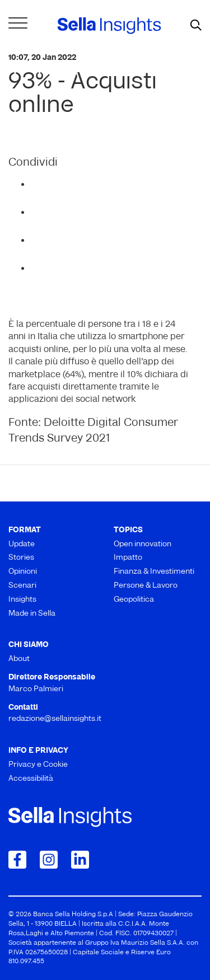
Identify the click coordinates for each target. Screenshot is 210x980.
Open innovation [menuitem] (143, 544)
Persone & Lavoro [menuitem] (146, 586)
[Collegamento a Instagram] (49, 860)
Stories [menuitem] (21, 558)
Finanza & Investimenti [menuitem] (154, 572)
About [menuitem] (19, 659)
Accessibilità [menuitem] (31, 779)
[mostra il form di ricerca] (196, 26)
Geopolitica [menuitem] (134, 600)
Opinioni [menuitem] (23, 572)
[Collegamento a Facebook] (17, 860)
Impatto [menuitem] (128, 558)
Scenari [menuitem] (22, 586)
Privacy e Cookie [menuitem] (38, 765)
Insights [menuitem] (22, 600)
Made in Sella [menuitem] (32, 614)
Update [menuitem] (22, 544)
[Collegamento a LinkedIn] (80, 860)
